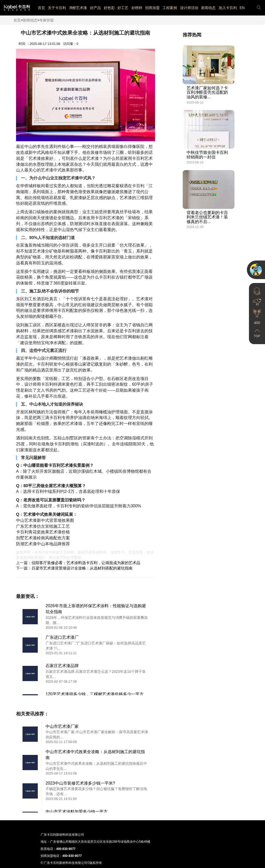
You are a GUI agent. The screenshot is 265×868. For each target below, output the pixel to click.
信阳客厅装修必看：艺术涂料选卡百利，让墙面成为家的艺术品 (86, 563)
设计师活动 (189, 8)
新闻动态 (208, 8)
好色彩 (109, 8)
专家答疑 (47, 20)
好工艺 (123, 8)
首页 (41, 8)
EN (242, 8)
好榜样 (137, 8)
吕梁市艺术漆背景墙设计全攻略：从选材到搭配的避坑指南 (82, 568)
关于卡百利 (57, 8)
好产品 (95, 8)
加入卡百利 (228, 8)
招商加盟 (152, 8)
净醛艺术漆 (78, 8)
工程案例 (170, 8)
